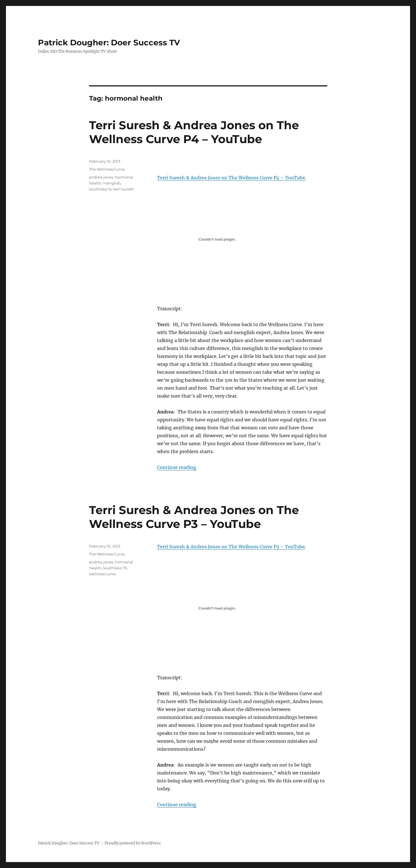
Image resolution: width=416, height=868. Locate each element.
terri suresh (123, 189)
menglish (112, 183)
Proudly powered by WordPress (133, 843)
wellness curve (103, 574)
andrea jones (101, 177)
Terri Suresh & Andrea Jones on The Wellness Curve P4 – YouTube (194, 132)
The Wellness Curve (107, 169)
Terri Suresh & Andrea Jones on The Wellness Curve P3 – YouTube (194, 517)
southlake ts (100, 189)
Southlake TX (115, 568)
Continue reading (177, 467)
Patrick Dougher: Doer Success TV (109, 43)
